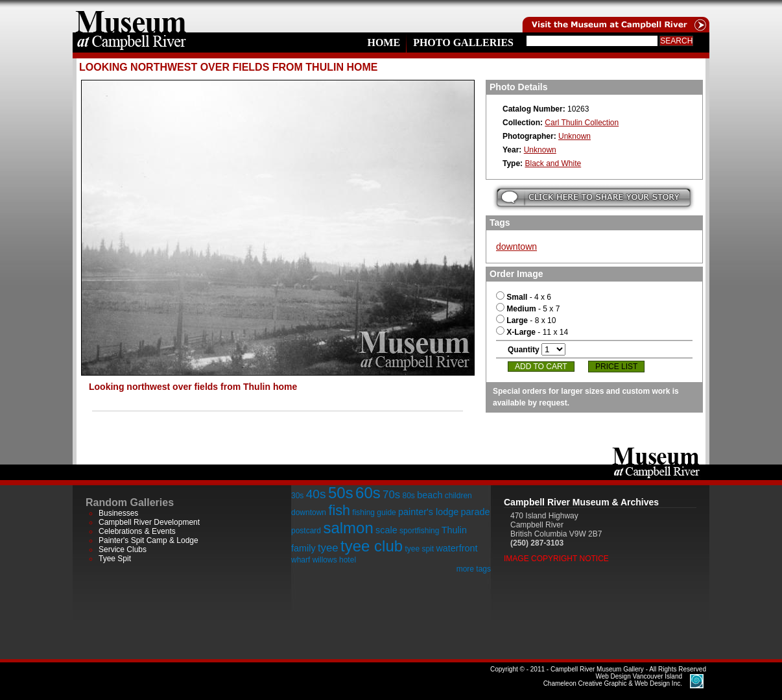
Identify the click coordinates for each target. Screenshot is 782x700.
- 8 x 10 (526, 320)
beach (430, 495)
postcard (306, 531)
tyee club (372, 546)
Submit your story (594, 198)
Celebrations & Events (137, 531)
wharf (301, 560)
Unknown (575, 136)
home (131, 16)
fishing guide (374, 513)
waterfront (456, 548)
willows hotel (334, 560)
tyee (328, 548)
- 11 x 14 (532, 332)
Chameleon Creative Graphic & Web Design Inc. (613, 680)
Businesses (118, 513)
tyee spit (419, 549)
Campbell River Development (149, 522)
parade (476, 512)
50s (341, 493)
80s (408, 496)
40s (316, 494)
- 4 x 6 (524, 297)
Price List (616, 367)
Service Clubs (123, 549)
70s (391, 495)
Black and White (553, 163)
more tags (474, 569)
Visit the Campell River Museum (615, 16)
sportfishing (419, 531)
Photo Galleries (463, 42)
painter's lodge (428, 512)
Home (384, 42)
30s (297, 496)
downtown (516, 247)
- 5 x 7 (528, 309)
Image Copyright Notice (556, 559)
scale (386, 530)
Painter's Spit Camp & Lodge (148, 540)
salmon (348, 528)
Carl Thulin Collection (582, 123)
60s (368, 493)
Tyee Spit (115, 559)
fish (339, 510)
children (458, 496)
